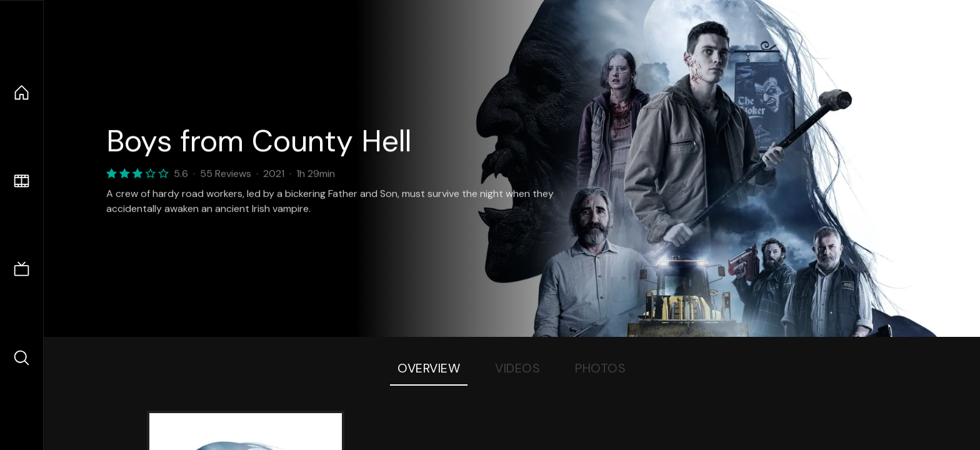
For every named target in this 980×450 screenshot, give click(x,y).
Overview (429, 368)
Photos (600, 368)
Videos (517, 368)
